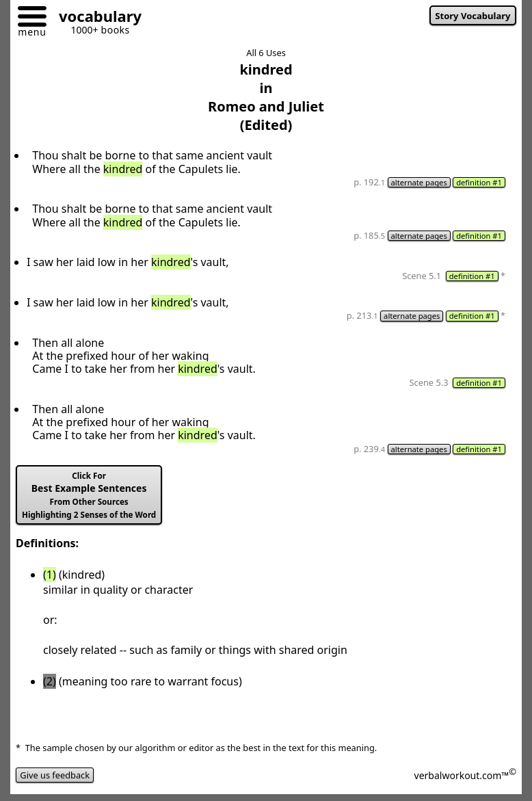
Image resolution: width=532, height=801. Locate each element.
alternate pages (419, 182)
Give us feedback (55, 775)
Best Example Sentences (89, 495)
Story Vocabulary (473, 16)
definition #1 (479, 182)
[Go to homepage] (95, 18)
